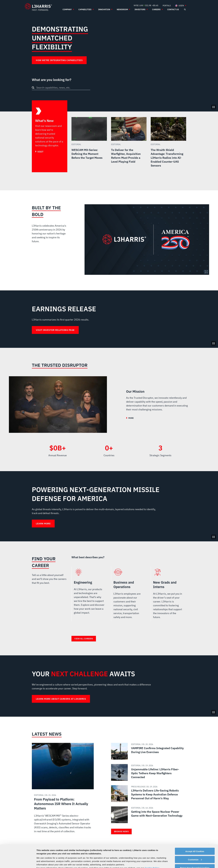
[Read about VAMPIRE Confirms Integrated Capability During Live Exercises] (148, 751)
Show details (43, 862)
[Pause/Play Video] (214, 107)
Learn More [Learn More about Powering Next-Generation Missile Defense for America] (43, 524)
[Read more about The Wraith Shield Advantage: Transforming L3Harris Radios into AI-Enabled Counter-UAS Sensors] (168, 145)
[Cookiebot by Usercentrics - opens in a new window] (18, 863)
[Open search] (185, 9)
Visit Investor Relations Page (55, 330)
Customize (195, 837)
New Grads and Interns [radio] (168, 595)
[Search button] (33, 88)
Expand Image (206, 272)
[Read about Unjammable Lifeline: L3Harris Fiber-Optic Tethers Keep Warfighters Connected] (148, 772)
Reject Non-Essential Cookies (195, 845)
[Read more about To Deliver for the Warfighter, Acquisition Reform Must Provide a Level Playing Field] (129, 145)
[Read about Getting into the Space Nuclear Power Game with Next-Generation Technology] (148, 815)
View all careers (84, 639)
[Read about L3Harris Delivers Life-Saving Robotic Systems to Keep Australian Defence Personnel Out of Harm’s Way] (148, 794)
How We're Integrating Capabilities (59, 60)
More (131, 418)
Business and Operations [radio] (129, 595)
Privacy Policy (160, 848)
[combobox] (61, 88)
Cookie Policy (152, 845)
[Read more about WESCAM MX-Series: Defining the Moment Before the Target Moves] (89, 145)
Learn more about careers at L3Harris (61, 699)
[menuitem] (167, 6)
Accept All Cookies (195, 828)
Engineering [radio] (89, 595)
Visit (40, 152)
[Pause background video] (214, 343)
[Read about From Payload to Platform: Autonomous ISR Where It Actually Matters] (63, 791)
